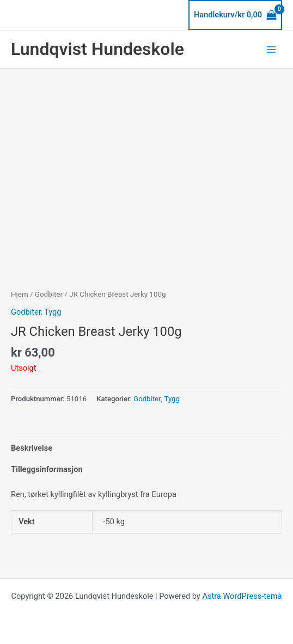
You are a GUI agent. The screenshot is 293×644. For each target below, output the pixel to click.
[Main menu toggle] (271, 49)
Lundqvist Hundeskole (97, 49)
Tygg (53, 312)
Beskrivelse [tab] (32, 448)
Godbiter (49, 294)
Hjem (20, 294)
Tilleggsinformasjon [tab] (47, 469)
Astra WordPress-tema (242, 596)
